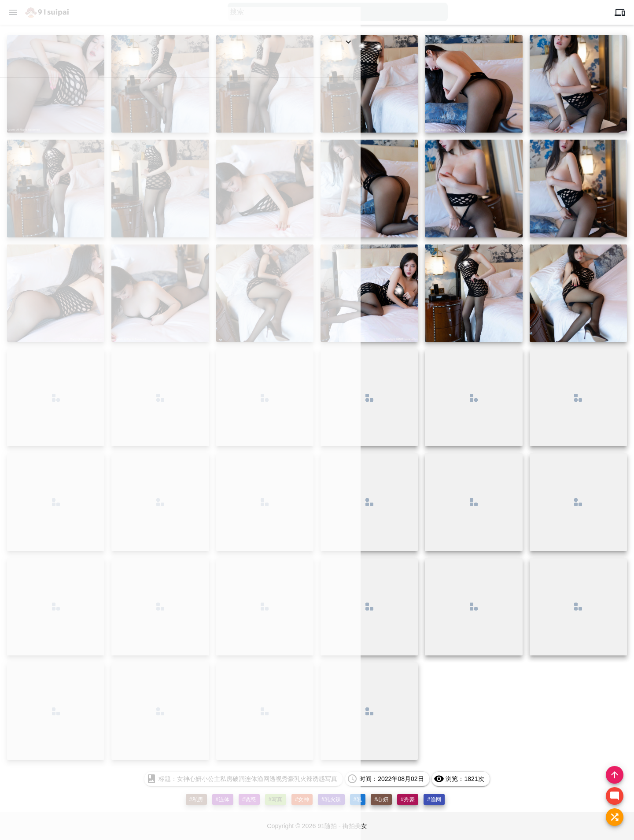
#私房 (196, 799)
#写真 (275, 799)
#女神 (302, 799)
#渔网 (435, 799)
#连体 (222, 799)
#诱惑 (249, 799)
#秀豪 (408, 799)
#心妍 (382, 799)
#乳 (358, 799)
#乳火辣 (331, 799)
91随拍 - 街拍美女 (344, 826)
